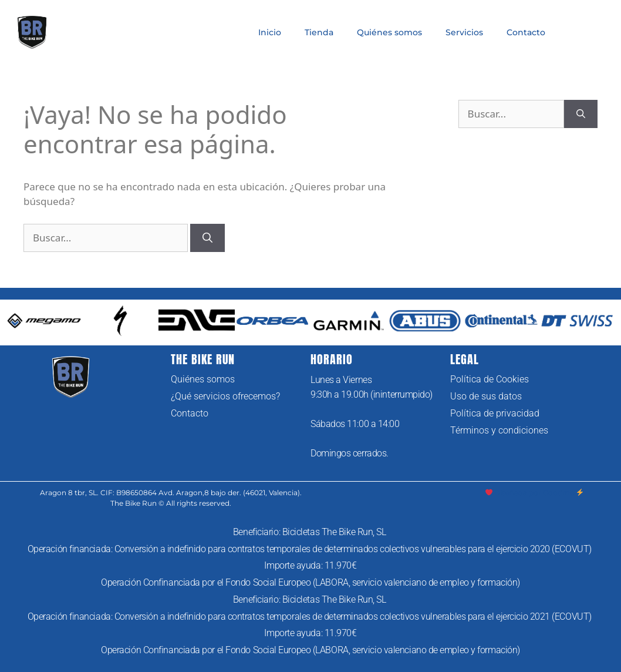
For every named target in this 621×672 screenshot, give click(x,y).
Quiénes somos (389, 32)
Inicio (270, 32)
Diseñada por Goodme (535, 493)
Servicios (464, 32)
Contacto (526, 32)
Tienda (319, 32)
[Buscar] (207, 238)
